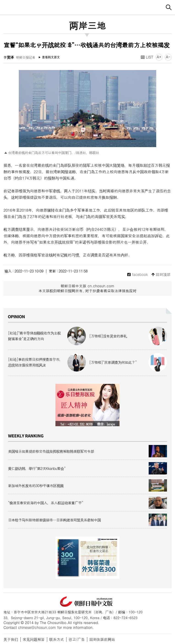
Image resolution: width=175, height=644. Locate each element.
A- (168, 57)
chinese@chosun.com (37, 627)
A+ (159, 57)
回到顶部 (161, 275)
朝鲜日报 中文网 (87, 7)
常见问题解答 (34, 639)
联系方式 (57, 639)
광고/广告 (77, 639)
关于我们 (11, 639)
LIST (147, 57)
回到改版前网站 (102, 639)
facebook (138, 275)
